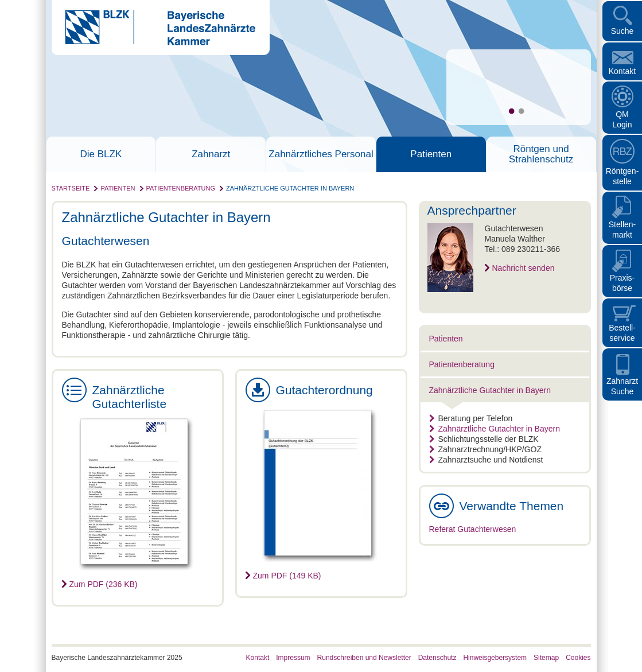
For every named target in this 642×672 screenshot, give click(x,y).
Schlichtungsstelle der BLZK (484, 439)
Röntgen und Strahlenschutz (541, 154)
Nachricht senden (524, 268)
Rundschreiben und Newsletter (364, 658)
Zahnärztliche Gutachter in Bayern (290, 188)
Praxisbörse (622, 283)
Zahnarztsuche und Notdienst (486, 460)
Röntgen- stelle (622, 176)
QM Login (622, 119)
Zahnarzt (211, 154)
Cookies (578, 658)
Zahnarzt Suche (622, 386)
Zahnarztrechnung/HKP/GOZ (486, 449)
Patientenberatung (181, 188)
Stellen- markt (622, 230)
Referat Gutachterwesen (473, 529)
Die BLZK (101, 154)
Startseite (71, 188)
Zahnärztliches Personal (321, 154)
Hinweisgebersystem (495, 658)
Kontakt (622, 71)
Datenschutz (437, 658)
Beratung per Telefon (471, 418)
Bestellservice (622, 333)
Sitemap (546, 658)
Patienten (431, 154)
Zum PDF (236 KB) (104, 584)
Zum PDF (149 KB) (287, 576)
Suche (622, 31)
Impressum (293, 658)
